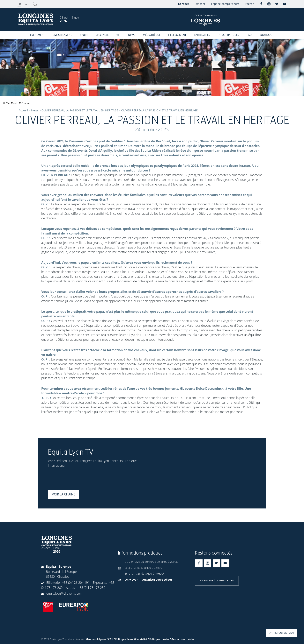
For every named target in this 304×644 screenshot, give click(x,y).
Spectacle (102, 35)
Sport (84, 35)
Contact (183, 4)
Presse (250, 4)
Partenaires (202, 35)
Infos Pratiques (228, 35)
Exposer (200, 4)
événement (37, 35)
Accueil (23, 110)
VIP (118, 35)
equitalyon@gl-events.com (64, 593)
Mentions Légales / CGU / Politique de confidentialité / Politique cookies (127, 639)
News (132, 35)
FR (19, 4)
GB (27, 4)
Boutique (266, 35)
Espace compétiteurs (225, 4)
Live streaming (62, 35)
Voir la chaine (64, 494)
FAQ (249, 35)
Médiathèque (152, 35)
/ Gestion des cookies (182, 639)
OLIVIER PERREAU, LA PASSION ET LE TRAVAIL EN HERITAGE (80, 110)
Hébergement (177, 35)
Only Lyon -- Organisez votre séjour (148, 580)
